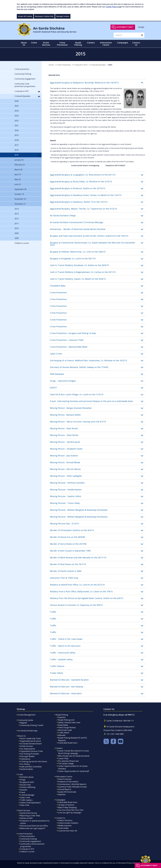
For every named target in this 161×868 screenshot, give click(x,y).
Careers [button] (91, 43)
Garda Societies (27, 769)
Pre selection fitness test (68, 761)
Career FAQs (63, 758)
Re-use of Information (118, 863)
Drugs (23, 780)
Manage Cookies (63, 16)
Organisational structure (31, 741)
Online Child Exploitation (30, 803)
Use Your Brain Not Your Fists (71, 810)
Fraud (23, 792)
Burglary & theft (27, 782)
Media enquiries (65, 826)
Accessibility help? (125, 27)
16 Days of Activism (66, 805)
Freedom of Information (68, 782)
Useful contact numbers (68, 823)
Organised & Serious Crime (31, 751)
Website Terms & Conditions (99, 863)
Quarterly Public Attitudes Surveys (72, 787)
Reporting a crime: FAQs (30, 816)
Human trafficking (28, 787)
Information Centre (64, 777)
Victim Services (24, 810)
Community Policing (28, 839)
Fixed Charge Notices (67, 728)
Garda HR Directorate (67, 792)
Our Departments (28, 749)
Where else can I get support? (33, 828)
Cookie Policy (111, 7)
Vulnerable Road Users (68, 743)
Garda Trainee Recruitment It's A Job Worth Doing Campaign (73, 752)
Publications (25, 759)
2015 (110, 65)
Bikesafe (62, 735)
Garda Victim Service (29, 813)
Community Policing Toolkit (32, 725)
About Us (22, 736)
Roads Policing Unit (66, 720)
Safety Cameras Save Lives (69, 722)
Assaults (24, 790)
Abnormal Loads (65, 730)
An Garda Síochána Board (31, 744)
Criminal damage (27, 795)
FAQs (49, 863)
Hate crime (25, 805)
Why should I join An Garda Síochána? (74, 756)
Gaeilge (141, 27)
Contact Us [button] (136, 44)
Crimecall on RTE (80, 65)
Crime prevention (27, 836)
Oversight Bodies (27, 756)
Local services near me (68, 831)
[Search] (127, 35)
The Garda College (66, 763)
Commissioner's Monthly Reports (72, 784)
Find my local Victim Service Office (34, 826)
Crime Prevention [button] (62, 44)
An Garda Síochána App (28, 731)
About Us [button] (24, 44)
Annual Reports (65, 789)
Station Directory (65, 820)
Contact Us (60, 818)
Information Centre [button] (106, 44)
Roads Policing (62, 715)
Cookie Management (27, 715)
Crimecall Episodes (98, 65)
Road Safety (63, 725)
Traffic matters (26, 800)
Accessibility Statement (79, 863)
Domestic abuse (27, 777)
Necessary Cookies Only (44, 16)
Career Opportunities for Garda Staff (74, 771)
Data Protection (65, 779)
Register (24, 723)
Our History (25, 764)
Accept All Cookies (25, 16)
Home (51, 65)
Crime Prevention (64, 65)
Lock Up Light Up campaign (70, 813)
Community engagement (31, 841)
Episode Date (54, 75)
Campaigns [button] (123, 43)
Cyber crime (25, 797)
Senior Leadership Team (30, 738)
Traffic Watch (64, 733)
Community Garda (25, 720)
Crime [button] (34, 43)
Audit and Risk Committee (31, 767)
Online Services (26, 746)
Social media (63, 828)
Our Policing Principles (30, 754)
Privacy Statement (133, 863)
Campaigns (61, 800)
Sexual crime (25, 785)
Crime (20, 774)
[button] (98, 83)
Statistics (62, 717)
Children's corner (27, 852)
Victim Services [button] (46, 44)
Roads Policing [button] (78, 44)
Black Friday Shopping (67, 807)
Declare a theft (26, 818)
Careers (59, 748)
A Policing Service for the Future (34, 761)
